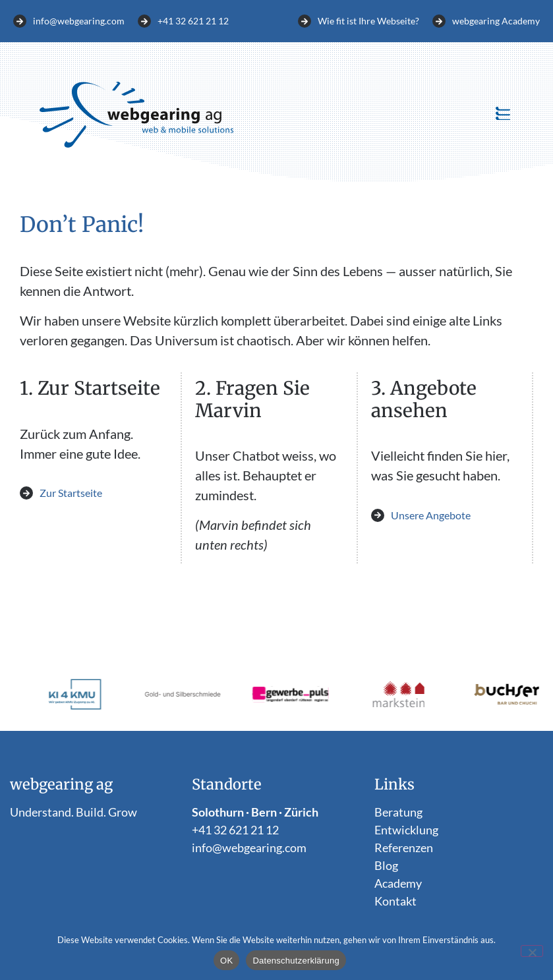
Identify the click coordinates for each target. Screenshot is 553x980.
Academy (398, 883)
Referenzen (404, 848)
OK (226, 961)
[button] (503, 115)
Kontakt (395, 901)
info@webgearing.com (249, 848)
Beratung (398, 812)
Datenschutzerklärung (296, 961)
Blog (386, 865)
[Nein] (532, 951)
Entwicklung (406, 830)
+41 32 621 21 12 (235, 830)
